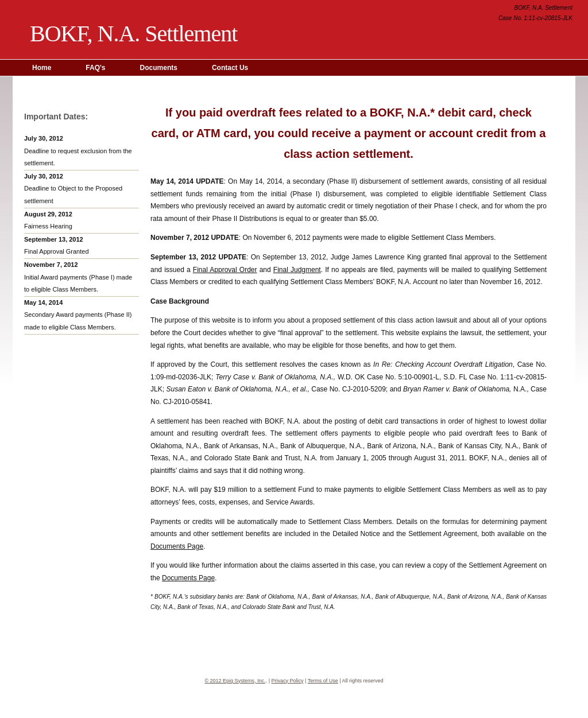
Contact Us (230, 68)
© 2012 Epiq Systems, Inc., (236, 681)
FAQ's (95, 68)
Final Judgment (297, 270)
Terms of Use (323, 681)
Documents (159, 68)
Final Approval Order (225, 270)
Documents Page (177, 546)
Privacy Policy (287, 681)
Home (42, 68)
